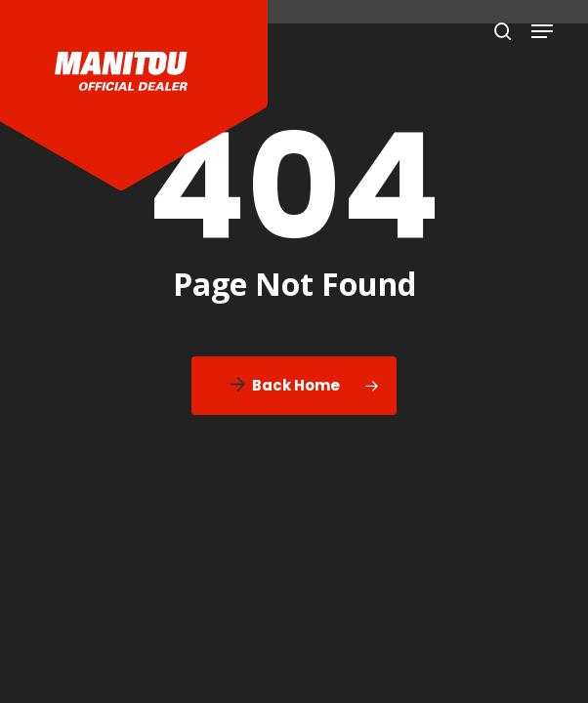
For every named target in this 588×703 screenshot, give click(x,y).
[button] (542, 31)
